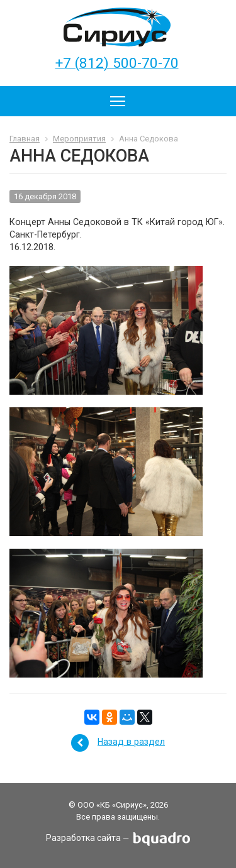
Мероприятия (79, 139)
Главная (25, 139)
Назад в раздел (131, 742)
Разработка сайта (83, 838)
